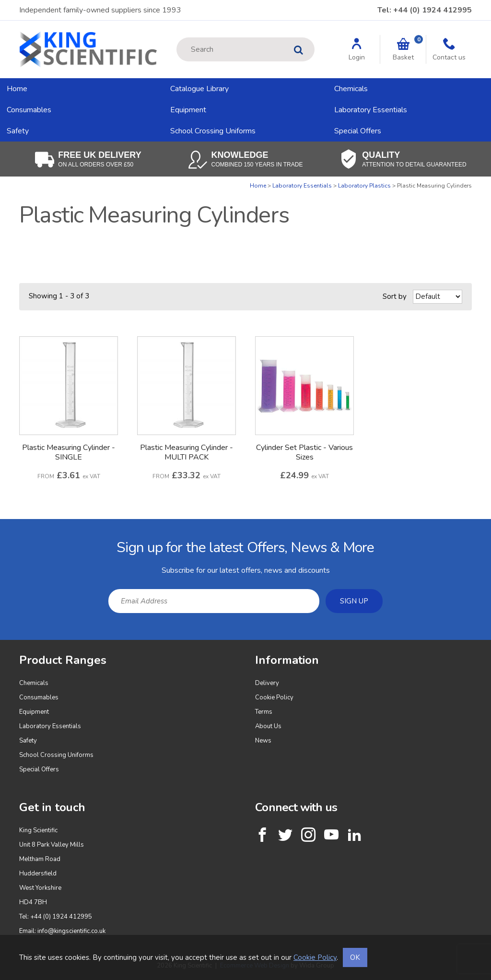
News (263, 741)
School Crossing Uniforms (213, 131)
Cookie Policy (274, 697)
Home (17, 89)
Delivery (267, 683)
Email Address (0, 526)
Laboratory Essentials (371, 110)
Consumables (29, 110)
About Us (268, 726)
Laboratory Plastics (364, 186)
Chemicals (351, 89)
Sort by (395, 296)
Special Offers (358, 131)
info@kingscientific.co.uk (71, 931)
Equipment (188, 110)
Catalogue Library (199, 89)
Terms (264, 712)
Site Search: (177, 38)
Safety (18, 131)
